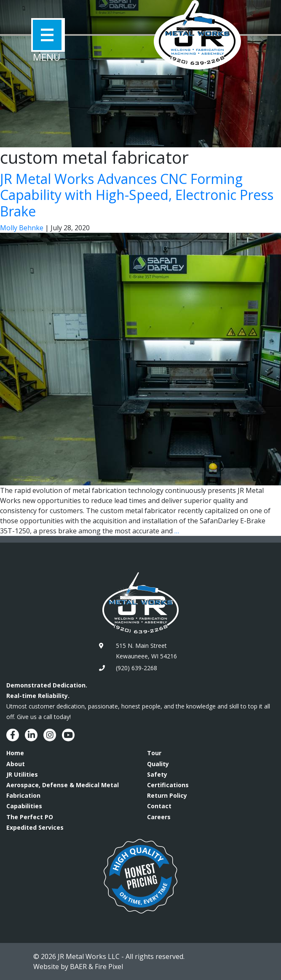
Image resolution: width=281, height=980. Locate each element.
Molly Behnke (22, 228)
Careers (159, 817)
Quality (158, 764)
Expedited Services (35, 827)
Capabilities (24, 806)
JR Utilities (22, 774)
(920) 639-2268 (136, 668)
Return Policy (167, 795)
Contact (159, 806)
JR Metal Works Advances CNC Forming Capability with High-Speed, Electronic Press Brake (137, 195)
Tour (154, 753)
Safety (157, 774)
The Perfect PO (30, 817)
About (16, 764)
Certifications (168, 785)
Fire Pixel (109, 967)
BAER (78, 967)
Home (15, 753)
